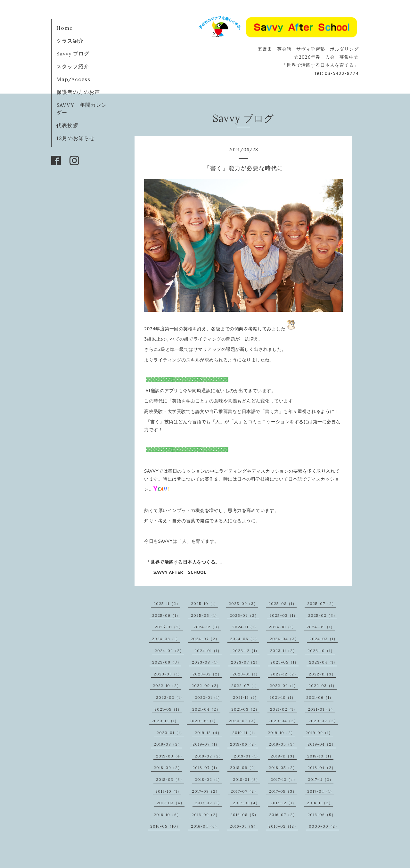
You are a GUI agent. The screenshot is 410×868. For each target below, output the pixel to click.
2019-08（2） (168, 744)
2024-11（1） (245, 627)
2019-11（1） (245, 733)
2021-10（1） (283, 697)
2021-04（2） (206, 709)
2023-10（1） (321, 651)
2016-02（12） (283, 826)
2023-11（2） (283, 651)
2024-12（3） (207, 627)
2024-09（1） (321, 627)
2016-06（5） (322, 815)
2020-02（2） (323, 721)
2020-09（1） (204, 721)
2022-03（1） (323, 686)
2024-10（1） (282, 627)
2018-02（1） (208, 779)
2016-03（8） (244, 826)
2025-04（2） (244, 615)
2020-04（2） (283, 721)
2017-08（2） (206, 791)
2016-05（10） (165, 826)
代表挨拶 (67, 125)
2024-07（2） (205, 639)
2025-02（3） (323, 615)
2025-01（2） (169, 627)
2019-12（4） (208, 733)
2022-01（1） (208, 697)
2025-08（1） (283, 603)
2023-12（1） (246, 651)
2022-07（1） (245, 686)
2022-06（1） (284, 686)
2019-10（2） (281, 733)
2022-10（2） (167, 686)
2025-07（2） (322, 603)
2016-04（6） (205, 826)
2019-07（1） (206, 744)
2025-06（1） (166, 615)
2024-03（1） (324, 639)
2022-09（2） (206, 686)
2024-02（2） (169, 651)
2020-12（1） (165, 721)
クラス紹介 (70, 41)
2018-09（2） (168, 768)
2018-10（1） (320, 756)
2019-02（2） (209, 756)
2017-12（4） (284, 779)
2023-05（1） (284, 662)
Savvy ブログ (73, 54)
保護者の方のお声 (78, 92)
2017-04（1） (321, 791)
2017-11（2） (321, 779)
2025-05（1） (205, 615)
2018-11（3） (284, 756)
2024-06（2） (245, 639)
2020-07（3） (243, 721)
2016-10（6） (167, 815)
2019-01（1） (247, 756)
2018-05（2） (283, 768)
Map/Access (73, 79)
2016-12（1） (283, 803)
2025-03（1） (283, 615)
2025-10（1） (205, 603)
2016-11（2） (320, 803)
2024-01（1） (208, 651)
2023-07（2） (245, 662)
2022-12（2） (284, 674)
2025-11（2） (167, 603)
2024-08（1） (166, 639)
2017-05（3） (283, 791)
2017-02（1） (209, 803)
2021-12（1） (246, 697)
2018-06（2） (244, 768)
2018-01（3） (246, 779)
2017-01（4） (246, 803)
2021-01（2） (321, 709)
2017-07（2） (244, 791)
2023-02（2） (207, 674)
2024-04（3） (284, 639)
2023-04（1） (323, 662)
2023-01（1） (246, 674)
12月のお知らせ (76, 138)
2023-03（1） (168, 674)
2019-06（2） (244, 744)
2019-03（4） (170, 756)
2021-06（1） (320, 697)
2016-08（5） (244, 815)
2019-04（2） (322, 744)
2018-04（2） (322, 768)
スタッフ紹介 (73, 66)
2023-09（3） (167, 662)
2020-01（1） (170, 733)
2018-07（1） (206, 768)
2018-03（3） (170, 779)
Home (65, 28)
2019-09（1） (319, 733)
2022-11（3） (322, 674)
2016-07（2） (283, 815)
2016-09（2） (206, 815)
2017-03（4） (171, 803)
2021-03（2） (245, 709)
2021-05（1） (168, 709)
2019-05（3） (283, 744)
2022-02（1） (170, 697)
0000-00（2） (324, 826)
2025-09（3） (243, 603)
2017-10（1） (168, 791)
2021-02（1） (284, 709)
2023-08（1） (206, 662)
